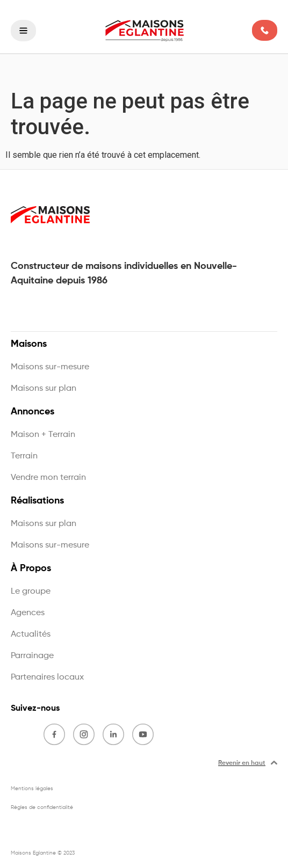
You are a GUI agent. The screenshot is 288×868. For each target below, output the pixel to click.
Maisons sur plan (44, 389)
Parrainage (32, 656)
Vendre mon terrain (48, 478)
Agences (28, 613)
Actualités (31, 634)
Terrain (24, 456)
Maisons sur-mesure (50, 367)
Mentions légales (32, 789)
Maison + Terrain (43, 435)
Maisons (31, 344)
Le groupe (31, 592)
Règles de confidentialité (42, 807)
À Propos (34, 568)
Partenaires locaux (47, 677)
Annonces (35, 412)
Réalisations (40, 501)
